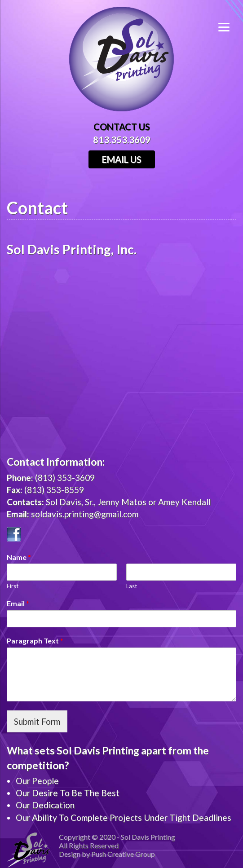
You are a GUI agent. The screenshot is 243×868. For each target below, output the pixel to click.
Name (19, 557)
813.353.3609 (122, 140)
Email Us (122, 159)
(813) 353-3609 (65, 478)
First (13, 586)
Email (18, 603)
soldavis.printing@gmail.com (85, 514)
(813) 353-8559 (54, 490)
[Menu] (231, 26)
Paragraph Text (35, 641)
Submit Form (37, 721)
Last (132, 586)
